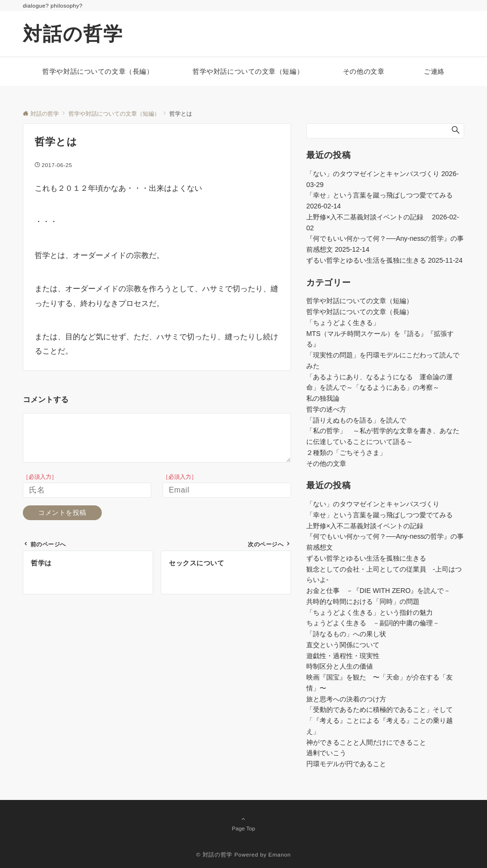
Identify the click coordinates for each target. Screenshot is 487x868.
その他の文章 (326, 464)
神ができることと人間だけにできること (366, 742)
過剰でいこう (326, 753)
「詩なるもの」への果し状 (346, 634)
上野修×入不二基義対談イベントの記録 (368, 217)
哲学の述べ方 (326, 409)
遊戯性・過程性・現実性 (343, 656)
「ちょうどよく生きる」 (343, 323)
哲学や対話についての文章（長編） (360, 312)
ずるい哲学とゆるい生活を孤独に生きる (366, 260)
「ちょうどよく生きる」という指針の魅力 (370, 612)
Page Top (243, 823)
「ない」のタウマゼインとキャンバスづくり (373, 174)
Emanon (279, 854)
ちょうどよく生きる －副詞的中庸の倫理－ (373, 623)
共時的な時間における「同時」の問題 (363, 602)
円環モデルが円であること (346, 764)
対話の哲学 (73, 34)
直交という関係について (343, 645)
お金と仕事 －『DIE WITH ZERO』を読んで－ (378, 591)
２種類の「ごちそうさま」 (346, 453)
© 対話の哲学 (214, 854)
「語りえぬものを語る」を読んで (356, 420)
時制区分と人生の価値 (340, 666)
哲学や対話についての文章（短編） (360, 301)
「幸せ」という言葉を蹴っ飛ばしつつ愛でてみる (380, 195)
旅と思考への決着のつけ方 (346, 699)
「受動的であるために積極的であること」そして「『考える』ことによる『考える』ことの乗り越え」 (380, 720)
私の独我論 (323, 398)
